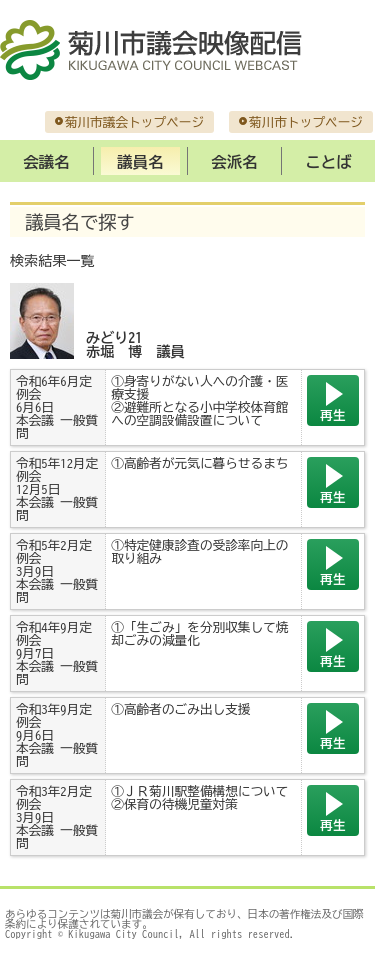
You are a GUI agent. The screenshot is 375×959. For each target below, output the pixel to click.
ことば (328, 162)
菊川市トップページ (306, 122)
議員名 (140, 162)
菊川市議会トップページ (134, 122)
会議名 (46, 162)
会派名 (234, 162)
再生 (332, 415)
